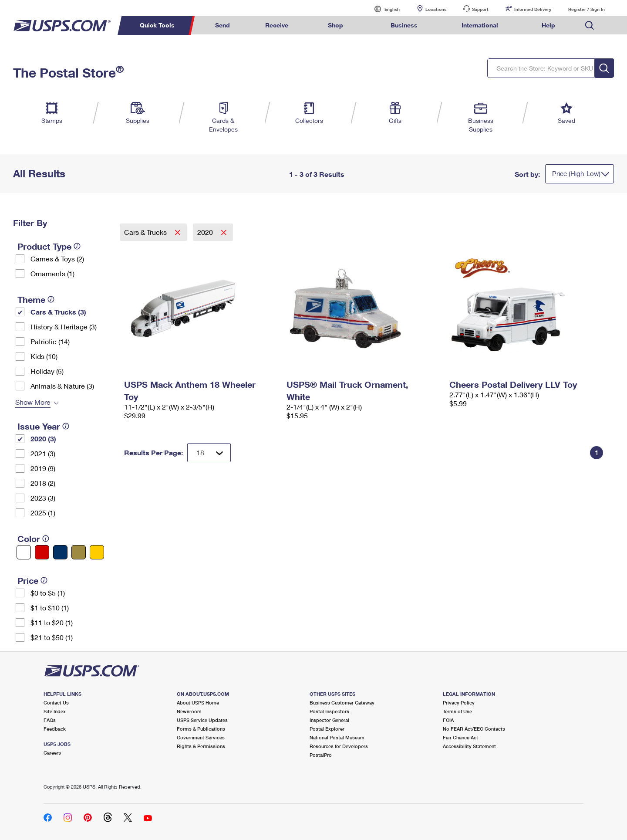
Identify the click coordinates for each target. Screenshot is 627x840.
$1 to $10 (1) (50, 608)
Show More (33, 402)
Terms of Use (457, 711)
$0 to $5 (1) (48, 593)
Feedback (55, 729)
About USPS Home (198, 703)
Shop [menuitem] (335, 25)
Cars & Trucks (146, 232)
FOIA (448, 720)
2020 (206, 232)
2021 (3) (43, 453)
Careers (52, 753)
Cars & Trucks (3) (58, 312)
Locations (436, 9)
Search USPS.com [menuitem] (590, 25)
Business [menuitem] (404, 25)
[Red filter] (42, 552)
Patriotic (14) (50, 341)
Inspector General (329, 720)
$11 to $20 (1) (52, 622)
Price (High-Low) (576, 173)
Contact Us (56, 703)
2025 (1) (43, 513)
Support (480, 9)
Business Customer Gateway (342, 703)
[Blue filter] (60, 552)
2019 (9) (43, 468)
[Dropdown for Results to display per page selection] (209, 453)
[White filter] (24, 552)
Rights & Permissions (201, 746)
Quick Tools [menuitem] (157, 25)
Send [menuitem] (222, 25)
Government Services (201, 737)
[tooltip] (77, 246)
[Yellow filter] (97, 552)
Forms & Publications (201, 729)
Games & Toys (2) (57, 259)
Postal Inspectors (329, 711)
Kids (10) (44, 356)
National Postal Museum (337, 737)
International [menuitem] (480, 25)
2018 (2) (43, 483)
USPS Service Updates (202, 720)
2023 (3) (43, 498)
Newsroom (189, 711)
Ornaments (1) (52, 273)
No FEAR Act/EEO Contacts (474, 729)
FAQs (50, 720)
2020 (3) (43, 439)
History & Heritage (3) (64, 327)
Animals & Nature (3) (62, 386)
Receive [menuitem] (277, 25)
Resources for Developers (339, 746)
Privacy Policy (459, 703)
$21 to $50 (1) (52, 637)
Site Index (55, 711)
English (383, 9)
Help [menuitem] (548, 25)
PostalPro (321, 755)
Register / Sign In (587, 9)
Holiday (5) (47, 371)
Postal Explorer (327, 729)
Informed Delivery (533, 9)
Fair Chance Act (460, 737)
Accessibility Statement (469, 746)
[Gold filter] (79, 552)
